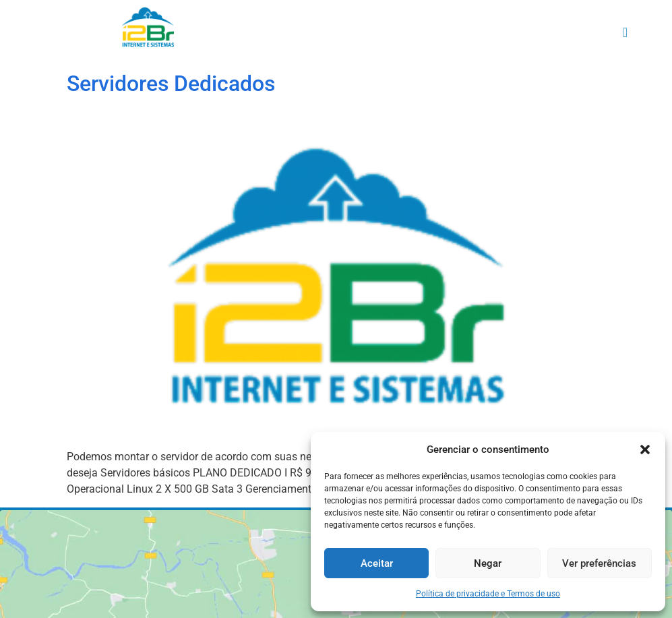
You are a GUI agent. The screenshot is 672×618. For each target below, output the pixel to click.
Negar (488, 563)
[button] (645, 450)
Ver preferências (599, 563)
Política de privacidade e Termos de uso (488, 594)
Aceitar (377, 563)
